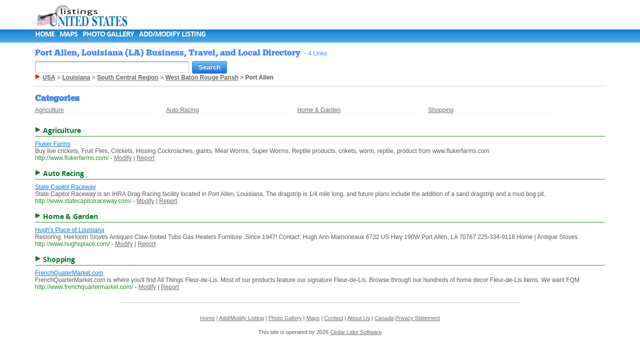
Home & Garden (319, 110)
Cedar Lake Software (356, 332)
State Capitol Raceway (65, 187)
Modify (123, 158)
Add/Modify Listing (172, 34)
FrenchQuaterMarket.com (69, 273)
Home (45, 34)
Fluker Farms (53, 144)
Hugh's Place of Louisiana (69, 230)
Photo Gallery (108, 34)
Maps (68, 34)
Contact (333, 318)
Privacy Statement (418, 318)
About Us (359, 318)
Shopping (441, 110)
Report (145, 158)
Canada (384, 318)
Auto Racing (182, 110)
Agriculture (49, 110)
